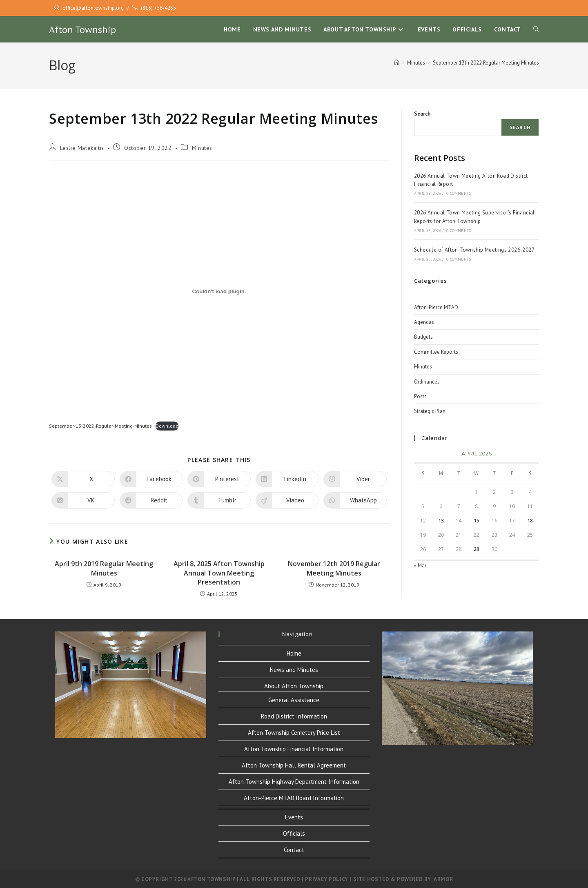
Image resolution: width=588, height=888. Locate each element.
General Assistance (294, 700)
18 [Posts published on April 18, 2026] (530, 521)
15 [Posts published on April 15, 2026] (477, 521)
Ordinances (427, 382)
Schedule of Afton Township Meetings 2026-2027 (474, 250)
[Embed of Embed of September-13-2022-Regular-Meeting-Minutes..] (219, 291)
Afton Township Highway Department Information (294, 782)
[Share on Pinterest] (219, 479)
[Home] (397, 63)
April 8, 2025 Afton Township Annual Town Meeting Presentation (219, 573)
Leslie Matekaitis (82, 148)
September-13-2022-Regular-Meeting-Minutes (100, 426)
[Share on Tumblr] (219, 500)
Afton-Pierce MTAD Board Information (294, 798)
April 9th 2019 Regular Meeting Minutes (104, 568)
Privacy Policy (326, 879)
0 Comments (459, 193)
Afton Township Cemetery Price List (294, 733)
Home (294, 653)
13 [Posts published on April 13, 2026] (441, 521)
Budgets (423, 337)
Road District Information (294, 716)
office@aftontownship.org (93, 8)
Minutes (202, 148)
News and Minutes (294, 670)
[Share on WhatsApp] (355, 500)
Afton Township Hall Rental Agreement (294, 765)
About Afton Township (294, 686)
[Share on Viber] (355, 479)
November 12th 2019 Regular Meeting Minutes (334, 568)
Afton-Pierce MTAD (436, 307)
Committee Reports (436, 352)
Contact (294, 850)
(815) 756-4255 (158, 8)
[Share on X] (83, 479)
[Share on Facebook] (151, 479)
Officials (294, 833)
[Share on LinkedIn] (287, 479)
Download (167, 426)
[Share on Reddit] (151, 500)
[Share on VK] (83, 500)
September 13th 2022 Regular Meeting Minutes (486, 63)
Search (422, 114)
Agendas (424, 322)
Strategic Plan (430, 411)
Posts (420, 396)
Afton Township (82, 30)
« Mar (420, 566)
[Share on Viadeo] (287, 500)
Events (294, 817)
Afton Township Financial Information (294, 749)
